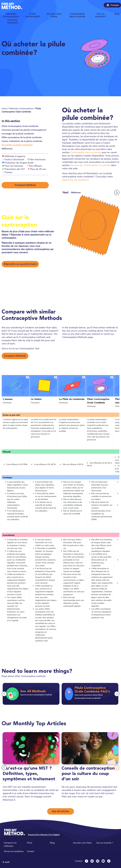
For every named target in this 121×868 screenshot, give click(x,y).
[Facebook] (86, 861)
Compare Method (25, 185)
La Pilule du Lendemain (72, 399)
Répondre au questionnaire (20, 264)
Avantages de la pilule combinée (18, 134)
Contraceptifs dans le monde (86, 152)
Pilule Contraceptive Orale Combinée (20, 126)
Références (7, 149)
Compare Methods (15, 356)
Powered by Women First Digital (44, 835)
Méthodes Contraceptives (21, 109)
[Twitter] (92, 861)
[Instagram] (98, 861)
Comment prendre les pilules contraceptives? (24, 130)
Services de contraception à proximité (90, 165)
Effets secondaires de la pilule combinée (22, 137)
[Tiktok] (109, 861)
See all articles (61, 811)
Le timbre (36, 399)
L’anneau (8, 399)
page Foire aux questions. (76, 180)
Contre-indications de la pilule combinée (22, 141)
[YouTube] (103, 861)
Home (5, 109)
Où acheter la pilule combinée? (17, 145)
